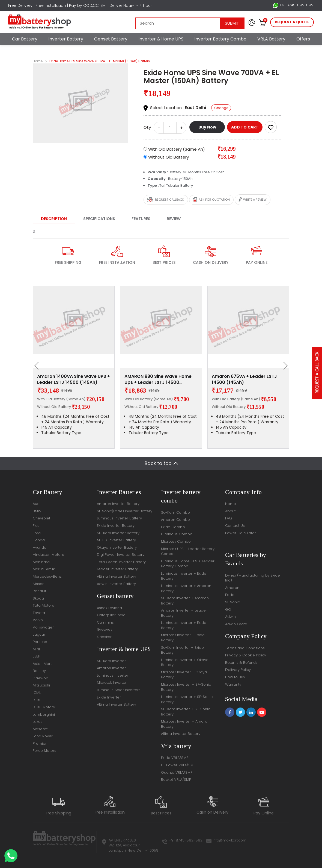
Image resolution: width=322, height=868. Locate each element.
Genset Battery (111, 39)
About (230, 511)
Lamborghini (44, 714)
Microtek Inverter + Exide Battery (183, 638)
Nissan (39, 584)
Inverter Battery (66, 39)
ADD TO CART (245, 127)
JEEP (36, 656)
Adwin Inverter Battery (116, 584)
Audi (37, 504)
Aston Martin (44, 664)
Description (54, 219)
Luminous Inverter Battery (119, 518)
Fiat (36, 526)
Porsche (40, 642)
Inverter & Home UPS (161, 39)
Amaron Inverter (111, 668)
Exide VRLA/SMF (175, 758)
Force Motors (44, 751)
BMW (37, 511)
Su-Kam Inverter (111, 661)
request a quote (292, 22)
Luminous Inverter (113, 675)
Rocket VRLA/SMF (176, 780)
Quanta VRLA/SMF (177, 772)
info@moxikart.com (229, 840)
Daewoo (41, 678)
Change (221, 108)
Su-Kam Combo (175, 512)
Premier (40, 743)
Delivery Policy (238, 670)
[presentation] (38, 366)
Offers (303, 39)
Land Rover (43, 736)
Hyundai (40, 547)
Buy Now (207, 127)
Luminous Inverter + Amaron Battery (186, 588)
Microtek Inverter (112, 683)
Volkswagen (44, 627)
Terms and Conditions (245, 648)
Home (38, 61)
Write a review (253, 200)
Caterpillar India (111, 615)
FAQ (229, 518)
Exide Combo (173, 527)
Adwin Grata (236, 624)
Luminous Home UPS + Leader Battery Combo (188, 564)
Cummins (105, 622)
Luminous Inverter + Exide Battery (184, 576)
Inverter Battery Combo (220, 39)
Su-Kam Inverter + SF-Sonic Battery (186, 712)
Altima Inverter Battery (117, 576)
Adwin (230, 617)
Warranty (233, 684)
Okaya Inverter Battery (117, 547)
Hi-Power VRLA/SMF (178, 765)
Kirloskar (104, 637)
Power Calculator (241, 533)
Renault (39, 591)
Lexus (38, 722)
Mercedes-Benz (47, 576)
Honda (39, 540)
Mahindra (41, 562)
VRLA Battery (271, 39)
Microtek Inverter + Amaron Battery (185, 724)
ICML (37, 693)
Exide (230, 595)
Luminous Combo (177, 534)
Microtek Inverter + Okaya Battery (184, 675)
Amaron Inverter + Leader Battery (184, 613)
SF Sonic (232, 602)
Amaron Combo (175, 520)
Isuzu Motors (44, 707)
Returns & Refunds (241, 663)
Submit (232, 23)
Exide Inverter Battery (116, 526)
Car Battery (25, 39)
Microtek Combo (176, 541)
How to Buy (235, 677)
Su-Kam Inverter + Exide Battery (182, 650)
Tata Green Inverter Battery (121, 562)
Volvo (38, 620)
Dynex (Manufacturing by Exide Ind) (253, 578)
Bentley (39, 671)
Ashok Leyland (109, 608)
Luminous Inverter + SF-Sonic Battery (187, 699)
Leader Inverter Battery (117, 569)
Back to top (158, 463)
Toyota (39, 613)
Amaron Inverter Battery (118, 504)
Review (174, 219)
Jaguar (39, 634)
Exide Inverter (109, 697)
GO (228, 610)
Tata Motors (43, 605)
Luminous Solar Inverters (119, 690)
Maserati (41, 729)
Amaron (232, 588)
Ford (37, 533)
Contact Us (235, 526)
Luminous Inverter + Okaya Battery (185, 662)
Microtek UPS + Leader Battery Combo (188, 551)
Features (141, 219)
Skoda (38, 598)
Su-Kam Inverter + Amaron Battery (185, 601)
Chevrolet (41, 518)
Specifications (99, 219)
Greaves (105, 629)
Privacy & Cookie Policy (246, 655)
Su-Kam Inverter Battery (118, 533)
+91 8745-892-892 (293, 5)
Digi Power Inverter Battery (121, 555)
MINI (36, 649)
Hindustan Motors (48, 555)
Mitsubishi (41, 685)
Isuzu (37, 700)
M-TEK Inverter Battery (116, 540)
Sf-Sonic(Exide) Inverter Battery (125, 511)
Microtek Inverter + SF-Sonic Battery (186, 687)
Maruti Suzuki (44, 569)
